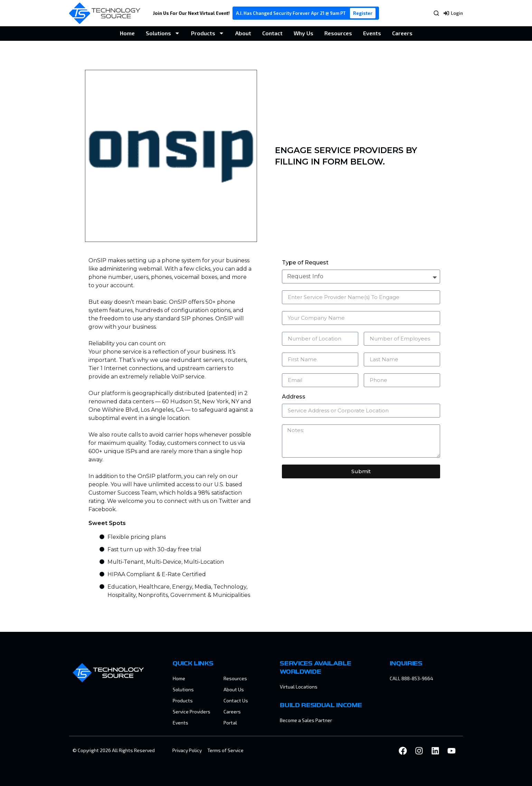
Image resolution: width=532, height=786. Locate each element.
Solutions (163, 33)
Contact (272, 33)
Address (294, 397)
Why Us (303, 33)
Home (127, 33)
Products (208, 33)
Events (372, 33)
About (243, 33)
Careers (402, 33)
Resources (338, 33)
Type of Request (305, 263)
